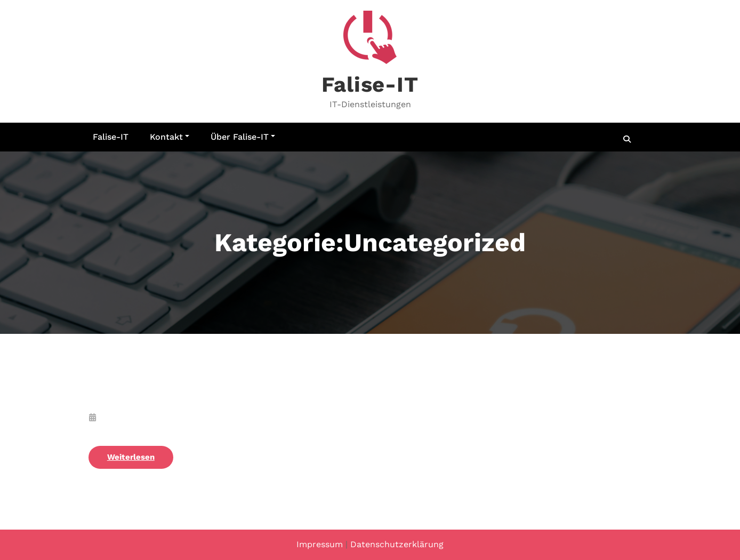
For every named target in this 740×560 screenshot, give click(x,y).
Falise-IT (370, 85)
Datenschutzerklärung (397, 544)
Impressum (320, 544)
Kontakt (170, 137)
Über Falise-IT (243, 137)
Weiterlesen (131, 457)
